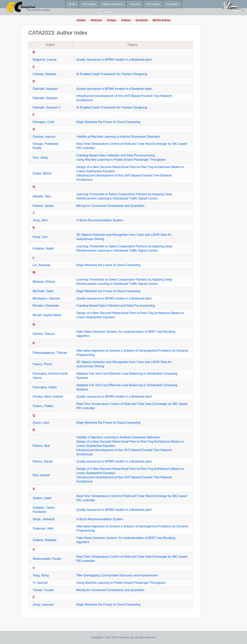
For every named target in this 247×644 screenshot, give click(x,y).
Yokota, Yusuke (43, 590)
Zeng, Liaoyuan (43, 605)
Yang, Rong (41, 575)
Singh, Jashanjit (44, 519)
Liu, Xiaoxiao (41, 265)
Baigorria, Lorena (44, 60)
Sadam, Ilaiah (42, 498)
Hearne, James (43, 206)
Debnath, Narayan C (47, 107)
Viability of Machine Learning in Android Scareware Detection (118, 137)
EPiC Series (89, 4)
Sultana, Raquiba (44, 540)
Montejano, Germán (46, 298)
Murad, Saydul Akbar (47, 315)
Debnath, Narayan (45, 89)
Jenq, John (40, 220)
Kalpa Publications (113, 4)
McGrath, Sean (43, 291)
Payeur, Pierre (42, 364)
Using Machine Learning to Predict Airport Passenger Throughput (121, 160)
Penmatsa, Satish (45, 387)
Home (72, 4)
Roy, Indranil (41, 475)
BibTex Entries (162, 20)
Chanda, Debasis (44, 74)
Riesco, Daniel (43, 461)
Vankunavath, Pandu (47, 559)
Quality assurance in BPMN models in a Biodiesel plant (114, 60)
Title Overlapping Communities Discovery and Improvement (117, 575)
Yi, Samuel (40, 583)
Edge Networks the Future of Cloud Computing (108, 122)
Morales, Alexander (46, 306)
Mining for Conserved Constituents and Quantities (110, 206)
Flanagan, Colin (43, 122)
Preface (112, 20)
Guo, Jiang (40, 157)
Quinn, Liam (41, 423)
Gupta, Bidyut (42, 173)
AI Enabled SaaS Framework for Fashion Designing (112, 74)
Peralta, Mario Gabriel (48, 397)
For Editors (172, 4)
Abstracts (96, 20)
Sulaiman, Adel (43, 528)
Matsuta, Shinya (44, 282)
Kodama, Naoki (43, 248)
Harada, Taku (42, 196)
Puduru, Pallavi (43, 406)
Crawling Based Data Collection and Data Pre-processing (115, 155)
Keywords (142, 20)
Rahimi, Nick (41, 446)
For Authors (153, 4)
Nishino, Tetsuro (44, 334)
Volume (81, 20)
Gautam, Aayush (44, 137)
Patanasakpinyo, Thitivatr (50, 353)
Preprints (135, 4)
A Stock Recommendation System (100, 220)
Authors (126, 20)
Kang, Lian (40, 237)
